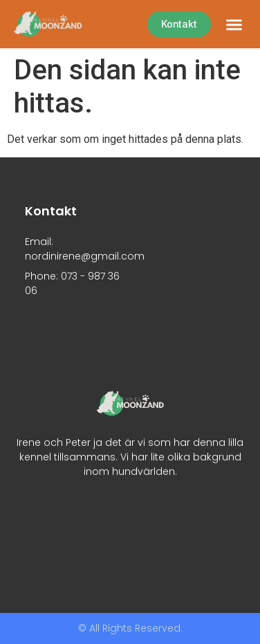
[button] (234, 24)
